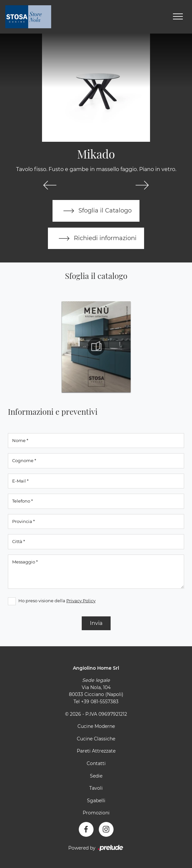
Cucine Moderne (96, 727)
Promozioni (96, 813)
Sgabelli (96, 801)
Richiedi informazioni (96, 238)
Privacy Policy (81, 601)
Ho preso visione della (57, 601)
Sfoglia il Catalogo (96, 211)
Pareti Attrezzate (96, 751)
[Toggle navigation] (178, 17)
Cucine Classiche (96, 739)
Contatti (96, 764)
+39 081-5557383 (100, 702)
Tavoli (96, 788)
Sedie (96, 776)
